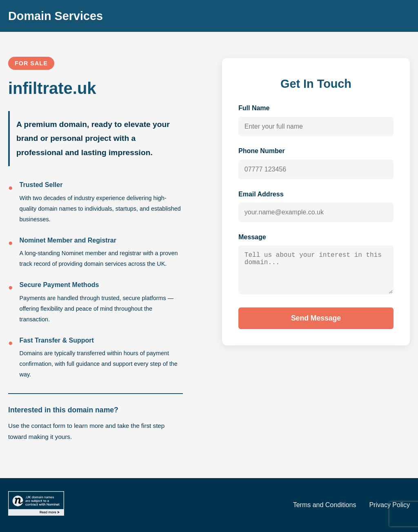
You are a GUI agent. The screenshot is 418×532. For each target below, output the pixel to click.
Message (252, 237)
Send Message (316, 326)
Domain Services (56, 16)
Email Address (261, 194)
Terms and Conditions (325, 505)
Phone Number (262, 151)
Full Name (254, 108)
